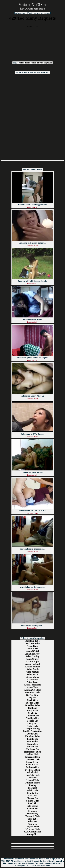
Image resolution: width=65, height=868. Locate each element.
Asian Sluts (33, 680)
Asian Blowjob (32, 654)
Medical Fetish (33, 770)
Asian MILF (33, 674)
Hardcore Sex (32, 749)
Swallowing (32, 814)
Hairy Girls (33, 747)
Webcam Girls (32, 829)
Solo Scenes (33, 806)
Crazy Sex (32, 723)
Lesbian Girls (33, 767)
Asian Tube (36, 63)
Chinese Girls (33, 716)
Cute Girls (32, 726)
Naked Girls (32, 772)
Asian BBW (32, 649)
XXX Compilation (32, 832)
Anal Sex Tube (33, 643)
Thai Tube (32, 819)
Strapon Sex (32, 808)
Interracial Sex (32, 757)
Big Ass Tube (32, 695)
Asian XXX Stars (32, 690)
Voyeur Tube (33, 827)
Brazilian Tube (33, 705)
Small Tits (32, 803)
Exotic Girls (32, 734)
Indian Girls (32, 754)
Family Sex (32, 739)
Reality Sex (33, 793)
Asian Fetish (33, 669)
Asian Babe (32, 646)
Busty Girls (32, 710)
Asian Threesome (32, 685)
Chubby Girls (32, 718)
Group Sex (32, 744)
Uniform (33, 824)
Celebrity (32, 713)
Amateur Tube (33, 641)
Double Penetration (33, 731)
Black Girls (32, 700)
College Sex (33, 721)
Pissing (32, 785)
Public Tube (32, 790)
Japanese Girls (33, 759)
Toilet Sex (33, 821)
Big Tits (32, 698)
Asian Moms (32, 677)
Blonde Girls (33, 703)
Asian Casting (32, 656)
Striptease (47, 63)
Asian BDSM (32, 651)
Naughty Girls (32, 775)
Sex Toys (32, 796)
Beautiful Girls (32, 692)
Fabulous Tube (33, 736)
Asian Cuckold (33, 664)
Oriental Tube (32, 780)
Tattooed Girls (33, 816)
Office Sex (32, 778)
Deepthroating (32, 729)
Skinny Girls (33, 801)
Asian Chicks (32, 659)
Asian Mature (32, 672)
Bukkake (32, 708)
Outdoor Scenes (32, 783)
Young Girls (32, 834)
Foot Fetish (33, 741)
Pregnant (33, 788)
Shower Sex (32, 798)
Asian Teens (24, 63)
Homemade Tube (32, 752)
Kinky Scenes (32, 762)
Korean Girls (32, 765)
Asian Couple (32, 661)
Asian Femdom (32, 667)
